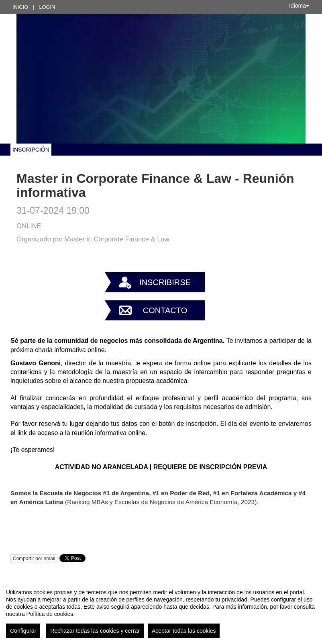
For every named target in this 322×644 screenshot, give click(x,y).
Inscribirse (165, 282)
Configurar (23, 631)
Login (47, 7)
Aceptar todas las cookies (184, 631)
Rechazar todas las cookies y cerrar (95, 631)
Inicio (20, 7)
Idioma (299, 6)
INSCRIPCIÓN (31, 150)
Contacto (165, 310)
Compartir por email (34, 559)
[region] (161, 610)
